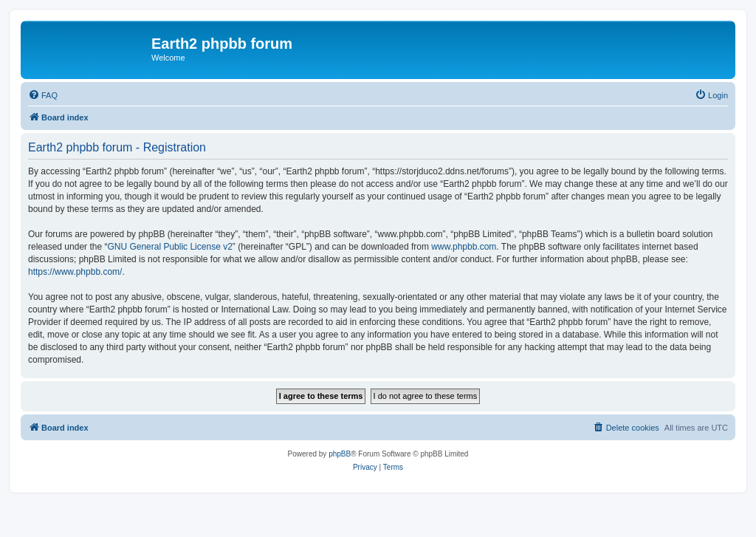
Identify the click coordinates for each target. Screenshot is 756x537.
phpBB (340, 454)
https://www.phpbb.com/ (75, 272)
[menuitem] (43, 95)
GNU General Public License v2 (169, 247)
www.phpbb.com (464, 247)
